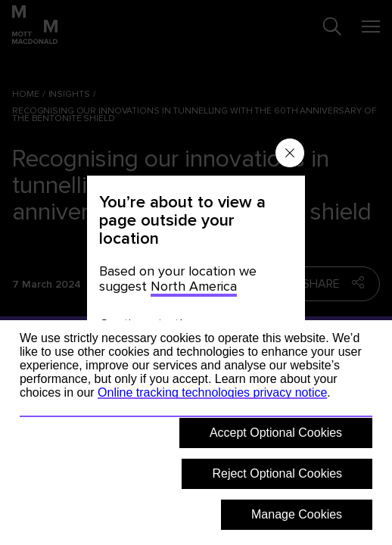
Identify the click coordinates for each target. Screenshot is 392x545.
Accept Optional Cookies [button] (276, 433)
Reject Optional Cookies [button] (277, 473)
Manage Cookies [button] (297, 514)
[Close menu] (290, 153)
